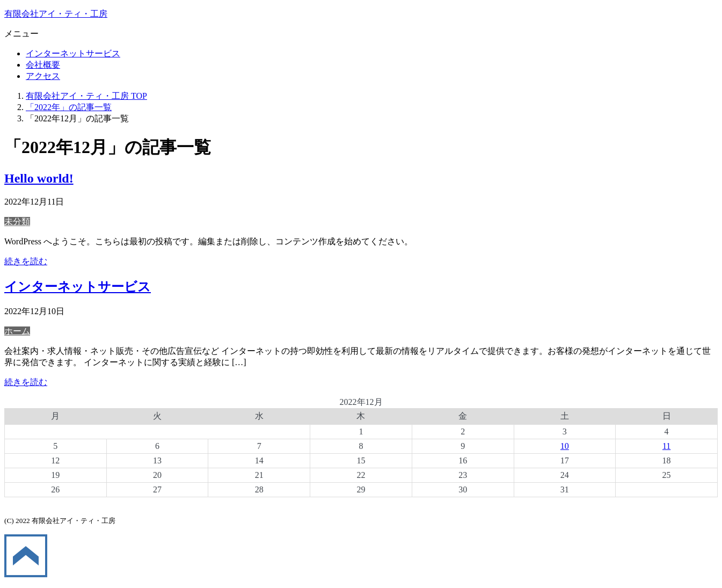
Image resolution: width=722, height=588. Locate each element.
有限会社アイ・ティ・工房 (56, 14)
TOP (86, 96)
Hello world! (39, 178)
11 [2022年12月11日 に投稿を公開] (666, 446)
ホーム (17, 331)
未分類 (17, 222)
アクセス (43, 76)
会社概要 (43, 65)
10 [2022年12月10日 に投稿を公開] (565, 446)
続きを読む (26, 261)
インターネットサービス (73, 53)
